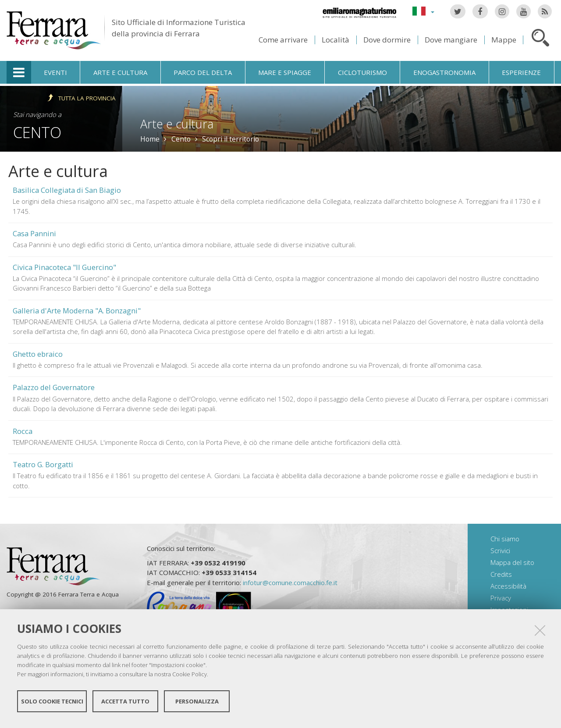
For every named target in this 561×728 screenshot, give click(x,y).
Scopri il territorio (231, 139)
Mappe (504, 40)
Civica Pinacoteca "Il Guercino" (64, 267)
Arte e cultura (120, 72)
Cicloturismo (362, 72)
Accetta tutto (125, 705)
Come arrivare (283, 40)
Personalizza (197, 705)
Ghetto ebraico (38, 354)
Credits (501, 574)
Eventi (55, 72)
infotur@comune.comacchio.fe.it (290, 582)
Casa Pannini (34, 233)
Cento (37, 132)
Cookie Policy (190, 678)
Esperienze (521, 72)
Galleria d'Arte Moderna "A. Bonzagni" (77, 311)
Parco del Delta (203, 72)
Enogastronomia (444, 72)
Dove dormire (387, 40)
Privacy (501, 598)
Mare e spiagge (285, 72)
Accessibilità (508, 586)
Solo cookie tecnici (52, 705)
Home (150, 139)
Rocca (23, 431)
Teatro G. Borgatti (43, 464)
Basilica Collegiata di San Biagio (67, 190)
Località (336, 40)
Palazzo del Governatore (54, 387)
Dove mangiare (451, 40)
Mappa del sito (512, 562)
